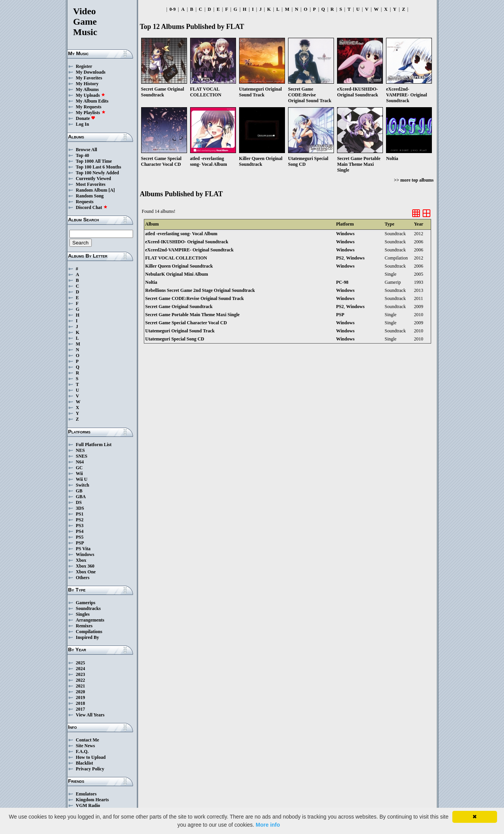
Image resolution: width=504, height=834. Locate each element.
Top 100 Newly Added (98, 173)
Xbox (81, 560)
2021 (81, 686)
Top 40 (83, 155)
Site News (86, 746)
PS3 (80, 526)
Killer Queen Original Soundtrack (179, 266)
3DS (80, 508)
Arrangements (90, 620)
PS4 (80, 531)
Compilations (89, 632)
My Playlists (91, 113)
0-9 (173, 9)
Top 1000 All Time (94, 161)
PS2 (80, 520)
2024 (81, 669)
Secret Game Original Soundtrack (179, 307)
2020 (81, 692)
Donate (86, 118)
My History (87, 84)
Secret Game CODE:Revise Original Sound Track (195, 298)
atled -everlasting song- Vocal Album (181, 234)
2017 (81, 709)
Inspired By (88, 637)
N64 (80, 462)
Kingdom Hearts (93, 800)
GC (79, 468)
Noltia (151, 282)
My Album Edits (92, 101)
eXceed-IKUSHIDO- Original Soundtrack (187, 242)
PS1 (80, 514)
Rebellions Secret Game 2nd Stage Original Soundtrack (200, 290)
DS (79, 502)
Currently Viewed (94, 179)
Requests (85, 202)
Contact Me (88, 740)
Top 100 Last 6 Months (99, 167)
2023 (81, 674)
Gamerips (86, 603)
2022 (81, 680)
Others (83, 578)
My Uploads (91, 95)
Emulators (86, 794)
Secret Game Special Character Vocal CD (186, 323)
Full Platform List (94, 445)
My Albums (88, 89)
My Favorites (89, 78)
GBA (81, 497)
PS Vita (83, 549)
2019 (81, 698)
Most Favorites (91, 184)
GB (79, 491)
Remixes (84, 626)
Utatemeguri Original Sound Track (180, 331)
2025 (81, 663)
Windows (85, 554)
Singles (83, 614)
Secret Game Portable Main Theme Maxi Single (193, 315)
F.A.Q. (82, 751)
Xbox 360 (85, 566)
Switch (83, 485)
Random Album (92, 190)
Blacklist (85, 763)
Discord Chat (92, 207)
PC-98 (342, 282)
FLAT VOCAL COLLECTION (176, 258)
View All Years (90, 715)
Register (84, 66)
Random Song (90, 196)
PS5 (80, 537)
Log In (83, 124)
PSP (80, 543)
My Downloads (91, 72)
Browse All (87, 150)
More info (268, 825)
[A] (112, 190)
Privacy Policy (90, 769)
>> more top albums (414, 180)
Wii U (82, 479)
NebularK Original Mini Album (177, 274)
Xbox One (86, 572)
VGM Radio (88, 805)
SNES (82, 456)
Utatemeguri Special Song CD (175, 339)
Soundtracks (88, 608)
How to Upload (91, 757)
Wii (79, 473)
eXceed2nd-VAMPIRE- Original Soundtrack (190, 250)
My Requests (89, 107)
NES (80, 450)
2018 (81, 703)
